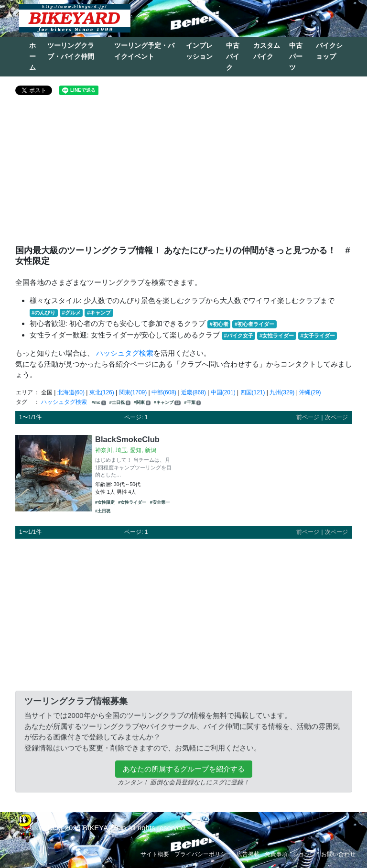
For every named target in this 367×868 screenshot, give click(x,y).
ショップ (304, 854)
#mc (99, 403)
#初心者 (219, 324)
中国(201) (223, 392)
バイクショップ (329, 51)
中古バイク (233, 56)
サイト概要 (155, 854)
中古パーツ (296, 56)
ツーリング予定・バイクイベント (144, 51)
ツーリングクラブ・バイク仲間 (71, 51)
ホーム (32, 56)
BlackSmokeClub (127, 439)
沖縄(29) (310, 392)
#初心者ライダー (254, 324)
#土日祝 (120, 403)
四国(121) (253, 392)
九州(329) (282, 392)
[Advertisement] (184, 174)
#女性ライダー (277, 336)
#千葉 (193, 403)
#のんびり (43, 313)
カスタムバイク (267, 51)
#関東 (142, 403)
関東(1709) (133, 392)
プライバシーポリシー (203, 854)
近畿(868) (194, 392)
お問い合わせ (338, 854)
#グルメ (71, 313)
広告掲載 (248, 854)
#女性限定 (105, 502)
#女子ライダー (317, 336)
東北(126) (102, 392)
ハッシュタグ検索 (125, 353)
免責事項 (276, 854)
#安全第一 (160, 502)
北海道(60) (71, 392)
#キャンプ (99, 313)
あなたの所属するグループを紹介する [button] (184, 769)
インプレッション (199, 51)
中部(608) (164, 392)
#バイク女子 (239, 336)
